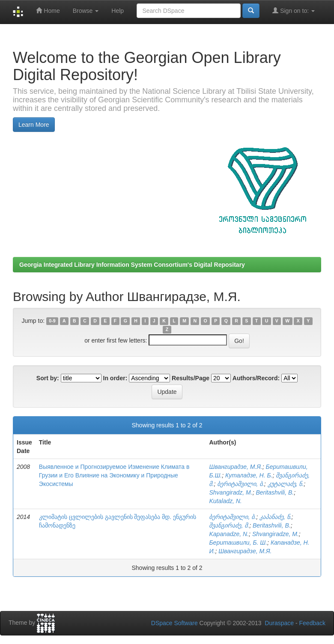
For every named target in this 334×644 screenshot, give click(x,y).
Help (118, 11)
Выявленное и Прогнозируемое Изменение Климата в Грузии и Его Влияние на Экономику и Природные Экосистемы (114, 475)
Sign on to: (294, 10)
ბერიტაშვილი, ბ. (241, 484)
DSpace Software (174, 623)
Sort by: (48, 378)
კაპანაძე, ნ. (276, 517)
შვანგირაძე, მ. (229, 525)
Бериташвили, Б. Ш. (238, 543)
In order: (115, 378)
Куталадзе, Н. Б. (249, 475)
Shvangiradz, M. (231, 492)
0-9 (52, 321)
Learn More (34, 125)
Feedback (312, 623)
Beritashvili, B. (275, 492)
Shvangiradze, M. (276, 534)
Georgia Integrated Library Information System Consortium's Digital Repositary (132, 265)
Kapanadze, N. (229, 534)
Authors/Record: (256, 378)
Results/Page (191, 378)
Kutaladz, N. (225, 501)
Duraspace (279, 623)
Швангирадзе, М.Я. (236, 467)
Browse (86, 11)
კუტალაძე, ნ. (286, 484)
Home (48, 10)
